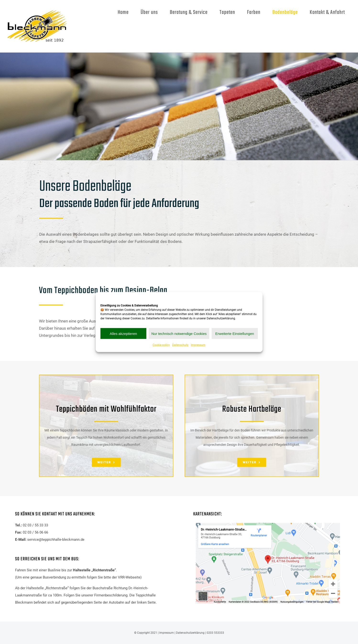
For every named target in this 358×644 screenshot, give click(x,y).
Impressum (198, 345)
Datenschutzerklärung (190, 633)
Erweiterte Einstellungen (235, 333)
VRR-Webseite (129, 577)
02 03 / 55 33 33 (35, 525)
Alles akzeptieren (123, 333)
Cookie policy (161, 345)
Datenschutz (180, 345)
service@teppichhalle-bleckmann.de (56, 540)
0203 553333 (215, 633)
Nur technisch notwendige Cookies (179, 333)
